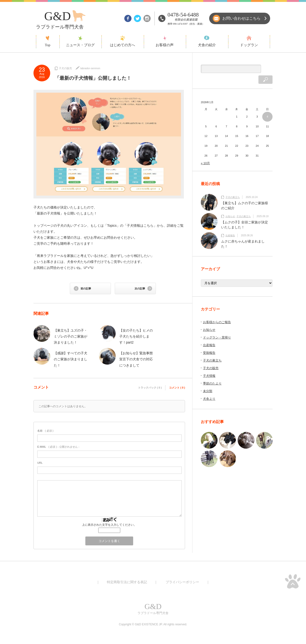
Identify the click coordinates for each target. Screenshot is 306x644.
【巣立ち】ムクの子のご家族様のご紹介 (245, 197)
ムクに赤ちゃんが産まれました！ (243, 235)
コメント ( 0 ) (177, 388)
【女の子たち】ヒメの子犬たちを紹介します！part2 (136, 336)
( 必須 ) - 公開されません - (58, 447)
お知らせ (230, 208)
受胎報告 (209, 344)
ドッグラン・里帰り (217, 329)
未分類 (208, 383)
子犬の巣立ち (233, 189)
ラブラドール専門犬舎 (153, 608)
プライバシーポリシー (182, 582)
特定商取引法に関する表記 (127, 582)
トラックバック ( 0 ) (150, 388)
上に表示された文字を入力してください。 (109, 525)
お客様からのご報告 (217, 314)
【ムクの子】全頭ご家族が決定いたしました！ (245, 216)
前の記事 (86, 288)
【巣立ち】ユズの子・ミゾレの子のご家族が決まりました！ (71, 336)
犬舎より (209, 390)
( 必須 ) (45, 431)
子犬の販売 (65, 68)
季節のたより (212, 375)
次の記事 (140, 288)
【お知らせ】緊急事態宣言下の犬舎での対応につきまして (136, 359)
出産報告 (230, 227)
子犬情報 (209, 367)
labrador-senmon (90, 68)
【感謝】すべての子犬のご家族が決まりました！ (71, 359)
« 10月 (205, 155)
